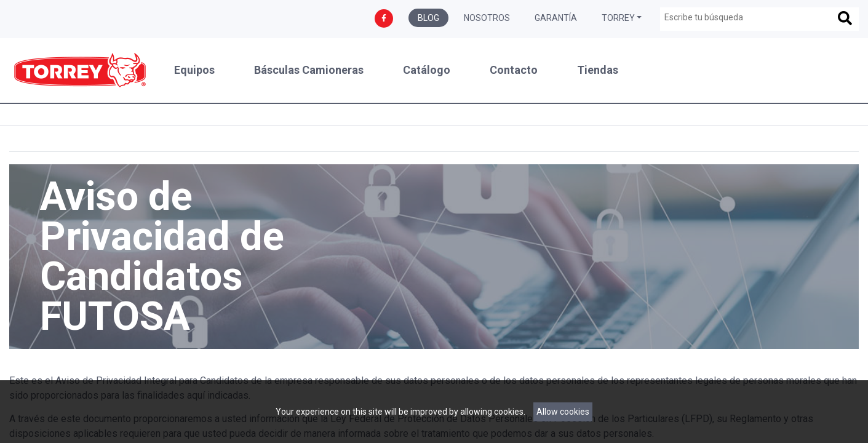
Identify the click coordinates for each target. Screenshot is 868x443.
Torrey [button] (618, 18)
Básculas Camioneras (309, 70)
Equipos (194, 70)
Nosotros (487, 18)
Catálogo (427, 70)
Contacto (514, 70)
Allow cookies (563, 412)
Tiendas (598, 70)
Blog (428, 18)
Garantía (556, 18)
